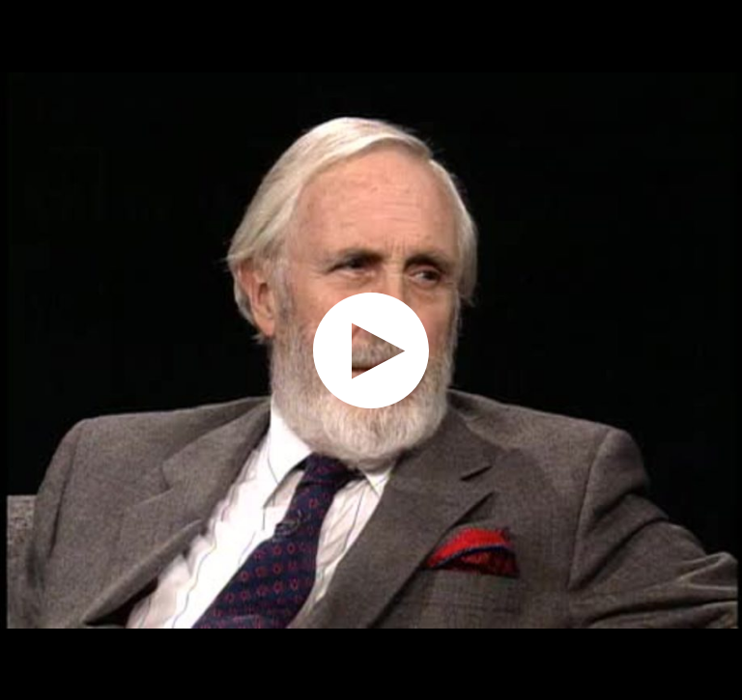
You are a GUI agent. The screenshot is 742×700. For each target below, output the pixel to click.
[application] (371, 350)
